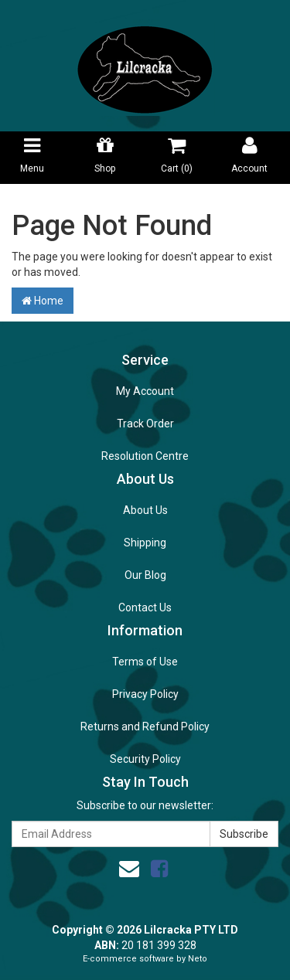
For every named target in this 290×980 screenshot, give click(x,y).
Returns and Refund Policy (145, 726)
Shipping (145, 543)
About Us (145, 510)
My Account (145, 391)
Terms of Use (145, 662)
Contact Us (145, 607)
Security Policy (145, 759)
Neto (198, 959)
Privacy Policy (145, 694)
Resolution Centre (145, 456)
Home (43, 301)
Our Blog (145, 575)
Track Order (145, 424)
